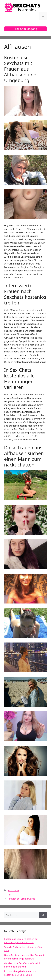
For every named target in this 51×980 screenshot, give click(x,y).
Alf (9, 895)
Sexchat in (13, 890)
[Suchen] (43, 915)
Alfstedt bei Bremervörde (21, 899)
